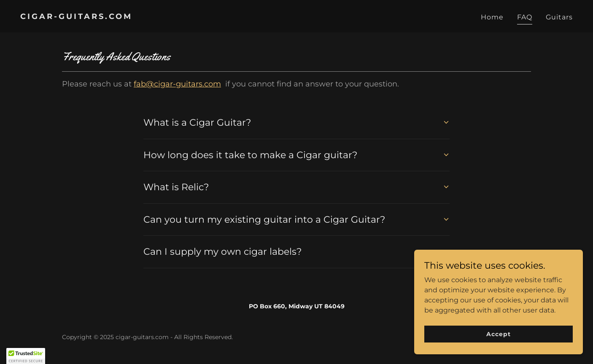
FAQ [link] (525, 17)
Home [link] (492, 17)
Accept (498, 334)
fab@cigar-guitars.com (177, 84)
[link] (155, 17)
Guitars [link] (559, 17)
